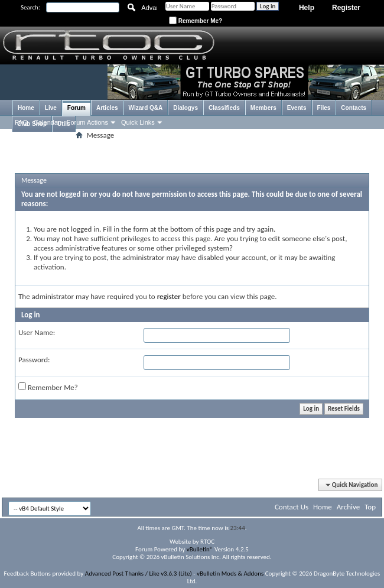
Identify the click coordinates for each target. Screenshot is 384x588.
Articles (107, 108)
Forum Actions (87, 122)
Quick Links (138, 122)
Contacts (354, 108)
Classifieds (224, 108)
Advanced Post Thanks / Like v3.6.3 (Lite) (139, 574)
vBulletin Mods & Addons (230, 574)
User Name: (37, 332)
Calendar (47, 122)
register (169, 296)
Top (370, 507)
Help (307, 8)
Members (263, 108)
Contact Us (292, 507)
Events (297, 108)
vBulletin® (200, 549)
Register (346, 8)
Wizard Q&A (146, 108)
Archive (348, 507)
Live (51, 108)
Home (26, 108)
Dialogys (186, 108)
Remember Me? (196, 21)
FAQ (21, 122)
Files (324, 108)
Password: (34, 360)
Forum (77, 108)
